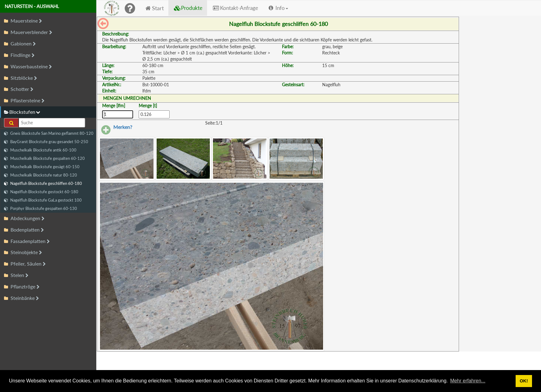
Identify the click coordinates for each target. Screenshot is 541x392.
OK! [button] (524, 381)
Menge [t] (148, 106)
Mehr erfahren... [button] (468, 381)
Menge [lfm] (114, 106)
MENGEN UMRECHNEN (127, 98)
